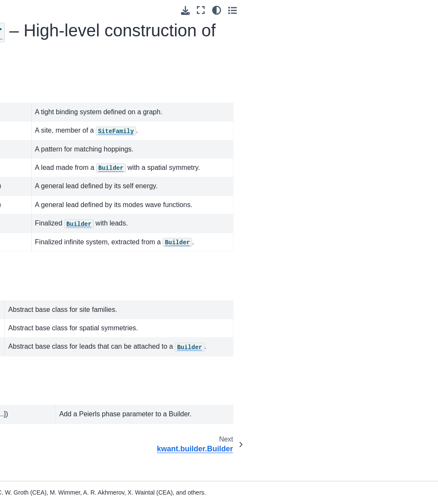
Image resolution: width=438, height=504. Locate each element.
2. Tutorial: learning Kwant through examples (37, 84)
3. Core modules (35, 108)
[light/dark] (407, 10)
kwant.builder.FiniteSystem (51, 337)
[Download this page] (376, 10)
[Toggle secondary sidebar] (423, 10)
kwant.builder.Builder (52, 205)
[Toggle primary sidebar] (102, 10)
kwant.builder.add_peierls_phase (52, 445)
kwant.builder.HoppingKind (52, 242)
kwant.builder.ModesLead (53, 313)
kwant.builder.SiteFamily (53, 385)
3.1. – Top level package (43, 127)
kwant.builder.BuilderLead (52, 266)
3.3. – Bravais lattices (41, 474)
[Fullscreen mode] (392, 10)
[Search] (44, 39)
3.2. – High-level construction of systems (41, 165)
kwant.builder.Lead (50, 427)
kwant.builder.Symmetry (52, 408)
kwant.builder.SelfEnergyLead (53, 290)
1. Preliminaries (32, 60)
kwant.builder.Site (49, 223)
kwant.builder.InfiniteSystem (53, 361)
